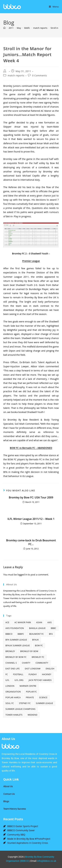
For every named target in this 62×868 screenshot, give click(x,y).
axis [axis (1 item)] (50, 622)
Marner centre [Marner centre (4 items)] (28, 686)
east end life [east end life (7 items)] (13, 669)
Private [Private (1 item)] (30, 697)
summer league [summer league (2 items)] (44, 703)
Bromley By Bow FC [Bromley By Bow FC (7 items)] (16, 657)
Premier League (31, 261)
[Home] (4, 28)
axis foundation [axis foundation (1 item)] (15, 628)
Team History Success (15, 809)
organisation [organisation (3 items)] (13, 692)
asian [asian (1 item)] (39, 622)
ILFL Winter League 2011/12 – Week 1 (31, 519)
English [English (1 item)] (50, 669)
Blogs (6, 801)
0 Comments (40, 75)
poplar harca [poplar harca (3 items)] (13, 697)
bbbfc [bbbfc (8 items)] (21, 634)
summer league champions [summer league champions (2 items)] (20, 709)
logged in (22, 575)
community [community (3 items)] (42, 663)
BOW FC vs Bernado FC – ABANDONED (31, 448)
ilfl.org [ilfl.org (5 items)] (19, 680)
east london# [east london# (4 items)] (33, 669)
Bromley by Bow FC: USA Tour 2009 (31, 497)
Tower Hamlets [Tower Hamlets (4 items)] (14, 715)
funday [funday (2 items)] (33, 674)
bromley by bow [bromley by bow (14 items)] (29, 651)
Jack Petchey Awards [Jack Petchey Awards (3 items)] (40, 680)
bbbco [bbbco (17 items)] (9, 634)
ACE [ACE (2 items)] (7, 622)
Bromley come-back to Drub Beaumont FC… (31, 542)
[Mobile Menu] (54, 7)
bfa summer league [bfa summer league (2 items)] (16, 640)
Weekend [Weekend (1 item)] (32, 715)
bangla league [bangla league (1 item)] (37, 628)
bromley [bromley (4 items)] (10, 651)
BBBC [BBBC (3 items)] (53, 628)
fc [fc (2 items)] (7, 674)
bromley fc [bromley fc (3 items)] (38, 657)
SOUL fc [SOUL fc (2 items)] (10, 703)
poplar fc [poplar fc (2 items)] (31, 692)
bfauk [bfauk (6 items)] (36, 640)
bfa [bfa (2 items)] (51, 634)
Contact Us (9, 794)
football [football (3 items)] (18, 674)
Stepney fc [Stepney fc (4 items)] (25, 703)
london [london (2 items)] (10, 686)
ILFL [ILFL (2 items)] (7, 680)
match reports (16, 75)
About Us (8, 786)
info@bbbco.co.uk (47, 861)
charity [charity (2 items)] (26, 663)
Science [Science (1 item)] (43, 697)
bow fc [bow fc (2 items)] (39, 646)
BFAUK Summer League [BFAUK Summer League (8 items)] (18, 646)
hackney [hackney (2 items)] (47, 674)
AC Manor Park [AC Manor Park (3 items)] (23, 622)
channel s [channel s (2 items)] (11, 663)
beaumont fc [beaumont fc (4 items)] (37, 634)
